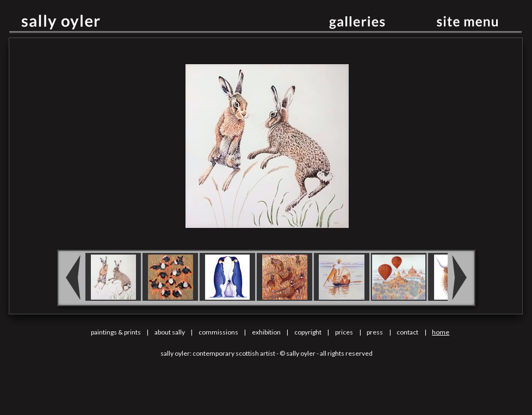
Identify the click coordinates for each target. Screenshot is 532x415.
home (441, 332)
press (375, 332)
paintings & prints (116, 332)
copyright (308, 332)
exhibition (266, 332)
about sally (170, 332)
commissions (218, 332)
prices (344, 332)
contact (407, 332)
